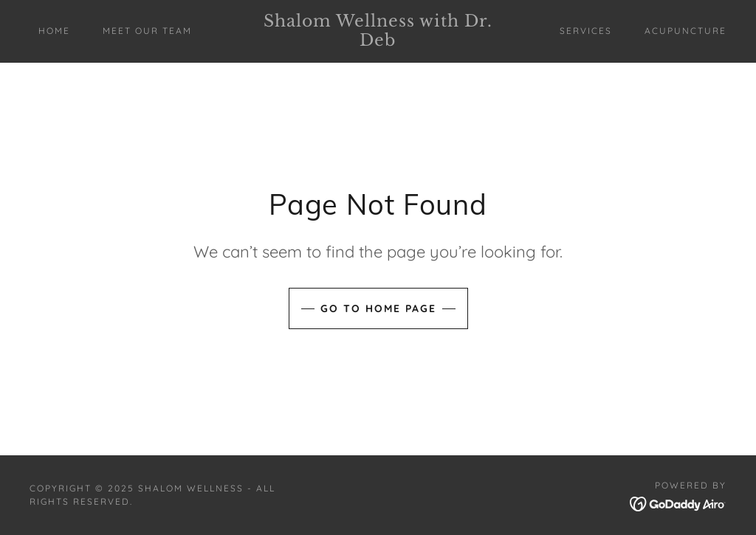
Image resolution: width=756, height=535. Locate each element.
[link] (378, 41)
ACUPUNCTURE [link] (685, 31)
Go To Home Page (378, 308)
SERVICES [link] (586, 31)
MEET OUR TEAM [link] (147, 31)
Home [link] (54, 31)
